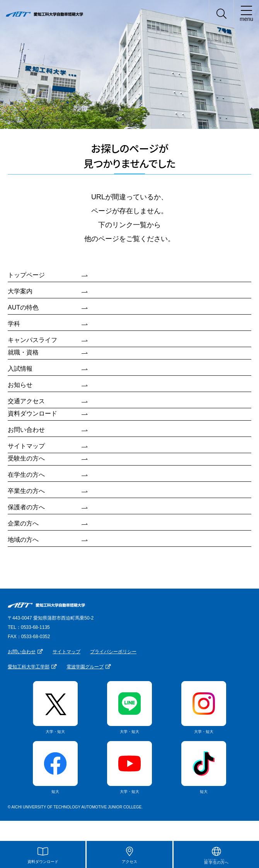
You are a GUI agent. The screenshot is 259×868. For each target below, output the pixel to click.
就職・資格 (23, 352)
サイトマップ (26, 446)
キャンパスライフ (32, 340)
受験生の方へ (26, 458)
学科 (14, 324)
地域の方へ (23, 540)
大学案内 (20, 291)
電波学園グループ (85, 667)
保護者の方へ (26, 507)
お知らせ (20, 385)
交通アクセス (26, 401)
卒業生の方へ (26, 491)
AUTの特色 (23, 307)
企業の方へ (23, 523)
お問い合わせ (26, 430)
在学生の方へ (26, 475)
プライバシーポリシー (113, 652)
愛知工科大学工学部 (29, 667)
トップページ (26, 275)
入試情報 (20, 369)
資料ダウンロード (32, 413)
